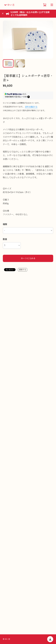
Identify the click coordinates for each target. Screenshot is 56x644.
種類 (5, 224)
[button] (50, 40)
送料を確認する (31, 107)
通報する (23, 270)
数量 (5, 239)
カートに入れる (28, 258)
